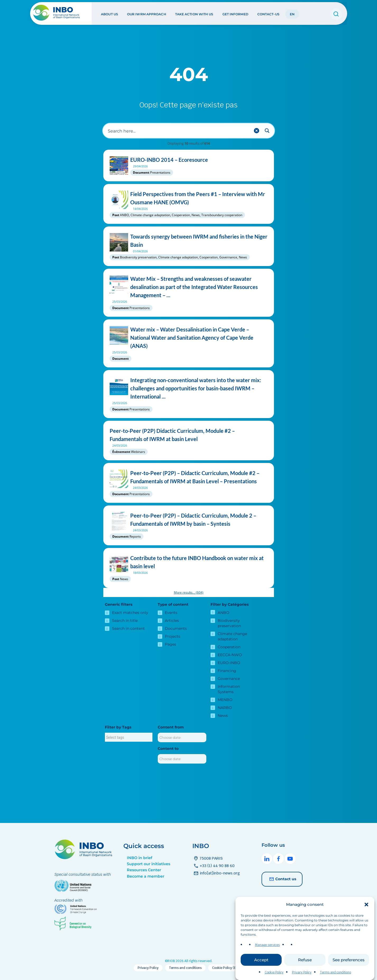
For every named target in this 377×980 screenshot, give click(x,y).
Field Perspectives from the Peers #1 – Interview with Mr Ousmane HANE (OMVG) (189, 198)
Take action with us (194, 13)
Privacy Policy (302, 972)
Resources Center (144, 870)
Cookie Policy (274, 972)
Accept (261, 960)
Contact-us (268, 13)
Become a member (146, 876)
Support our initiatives (148, 864)
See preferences (349, 960)
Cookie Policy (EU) (226, 968)
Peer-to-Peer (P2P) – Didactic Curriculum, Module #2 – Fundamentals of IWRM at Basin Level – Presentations (189, 477)
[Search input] (178, 131)
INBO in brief (139, 858)
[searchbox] (129, 737)
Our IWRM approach (146, 13)
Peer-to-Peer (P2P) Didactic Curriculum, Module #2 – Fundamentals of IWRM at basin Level (189, 435)
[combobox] (129, 737)
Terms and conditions (336, 972)
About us (109, 13)
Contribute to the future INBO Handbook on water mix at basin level (189, 562)
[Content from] (182, 737)
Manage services (267, 945)
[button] (366, 905)
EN (292, 13)
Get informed (235, 13)
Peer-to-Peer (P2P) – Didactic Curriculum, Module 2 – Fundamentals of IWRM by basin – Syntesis (189, 520)
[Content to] (182, 759)
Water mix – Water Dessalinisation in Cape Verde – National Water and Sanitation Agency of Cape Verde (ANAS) (189, 338)
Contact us (282, 879)
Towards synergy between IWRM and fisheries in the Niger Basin (189, 241)
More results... (189, 592)
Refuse (305, 960)
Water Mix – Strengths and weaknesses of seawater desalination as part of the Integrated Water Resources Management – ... (189, 287)
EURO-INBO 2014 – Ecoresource (189, 160)
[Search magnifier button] (267, 131)
